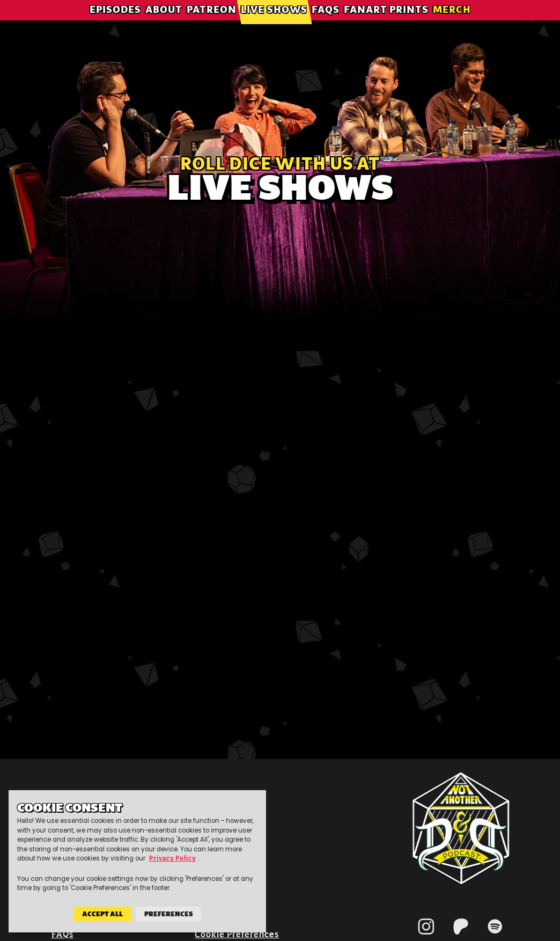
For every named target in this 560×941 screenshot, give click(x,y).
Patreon (212, 24)
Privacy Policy (172, 859)
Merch (452, 24)
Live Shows (274, 24)
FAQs (326, 24)
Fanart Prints (386, 24)
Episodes (115, 24)
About (164, 24)
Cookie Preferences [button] (237, 934)
